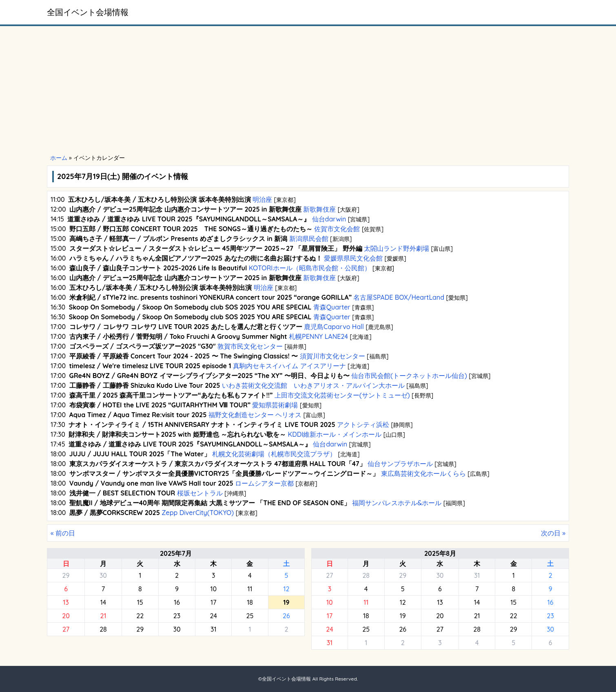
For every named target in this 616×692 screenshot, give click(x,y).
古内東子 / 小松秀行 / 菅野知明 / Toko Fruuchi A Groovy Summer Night (178, 336)
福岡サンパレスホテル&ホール (397, 503)
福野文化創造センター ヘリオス (255, 415)
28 (103, 629)
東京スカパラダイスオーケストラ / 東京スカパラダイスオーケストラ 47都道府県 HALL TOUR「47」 (218, 464)
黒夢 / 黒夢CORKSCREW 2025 (115, 513)
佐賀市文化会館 (337, 229)
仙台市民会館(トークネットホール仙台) (409, 376)
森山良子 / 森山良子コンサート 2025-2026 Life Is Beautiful (158, 268)
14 (103, 602)
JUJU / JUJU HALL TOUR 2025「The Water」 (140, 454)
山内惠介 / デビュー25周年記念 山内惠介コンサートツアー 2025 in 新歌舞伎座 (185, 209)
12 (286, 589)
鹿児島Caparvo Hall (334, 327)
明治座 (263, 199)
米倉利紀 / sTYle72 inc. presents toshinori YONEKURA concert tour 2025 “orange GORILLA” (211, 297)
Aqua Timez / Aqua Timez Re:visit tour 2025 (138, 415)
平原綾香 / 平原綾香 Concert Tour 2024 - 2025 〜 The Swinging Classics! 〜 (184, 356)
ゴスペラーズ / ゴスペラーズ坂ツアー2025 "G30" (143, 346)
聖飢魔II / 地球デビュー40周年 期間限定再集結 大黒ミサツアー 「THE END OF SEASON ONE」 (210, 503)
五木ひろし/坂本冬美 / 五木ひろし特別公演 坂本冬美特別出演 (160, 199)
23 (177, 616)
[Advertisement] (308, 91)
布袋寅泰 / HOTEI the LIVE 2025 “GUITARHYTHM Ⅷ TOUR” (160, 405)
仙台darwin (329, 219)
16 (177, 602)
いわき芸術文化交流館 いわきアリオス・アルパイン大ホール (313, 385)
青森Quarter (332, 307)
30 (103, 575)
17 (213, 602)
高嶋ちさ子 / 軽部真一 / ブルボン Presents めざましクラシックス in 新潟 (178, 239)
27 (66, 629)
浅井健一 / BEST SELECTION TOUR (122, 493)
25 (250, 616)
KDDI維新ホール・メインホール (335, 434)
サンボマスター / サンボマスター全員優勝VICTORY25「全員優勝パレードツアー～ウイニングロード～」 (224, 473)
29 (66, 575)
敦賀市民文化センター (250, 346)
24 (213, 616)
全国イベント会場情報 (88, 12)
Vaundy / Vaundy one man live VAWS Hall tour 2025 (151, 483)
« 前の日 (63, 533)
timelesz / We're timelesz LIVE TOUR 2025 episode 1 (150, 366)
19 (403, 616)
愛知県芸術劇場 (275, 405)
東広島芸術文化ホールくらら (424, 473)
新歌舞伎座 (320, 209)
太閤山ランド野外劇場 (397, 248)
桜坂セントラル (200, 493)
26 (286, 616)
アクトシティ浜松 (363, 424)
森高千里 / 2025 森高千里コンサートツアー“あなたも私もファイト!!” (171, 395)
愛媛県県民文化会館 (353, 258)
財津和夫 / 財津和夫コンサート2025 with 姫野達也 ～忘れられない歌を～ (177, 434)
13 (66, 602)
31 (213, 629)
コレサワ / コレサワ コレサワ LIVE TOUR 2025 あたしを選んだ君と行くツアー (186, 327)
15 (140, 602)
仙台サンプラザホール (400, 464)
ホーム (59, 158)
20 (66, 616)
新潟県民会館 (309, 239)
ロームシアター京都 (265, 483)
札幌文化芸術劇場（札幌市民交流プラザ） (274, 454)
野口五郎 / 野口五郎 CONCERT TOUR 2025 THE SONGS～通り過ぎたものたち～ (191, 229)
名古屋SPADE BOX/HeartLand (399, 297)
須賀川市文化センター (332, 356)
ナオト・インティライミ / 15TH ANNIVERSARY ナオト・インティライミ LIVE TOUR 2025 (202, 424)
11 (250, 589)
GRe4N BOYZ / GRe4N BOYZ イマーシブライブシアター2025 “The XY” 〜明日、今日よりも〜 (209, 376)
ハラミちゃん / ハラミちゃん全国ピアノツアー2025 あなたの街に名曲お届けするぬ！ (196, 258)
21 (103, 616)
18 (250, 602)
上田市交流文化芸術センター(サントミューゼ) (342, 395)
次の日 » (553, 533)
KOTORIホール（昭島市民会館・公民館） (310, 268)
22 (140, 616)
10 (213, 589)
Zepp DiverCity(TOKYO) (198, 513)
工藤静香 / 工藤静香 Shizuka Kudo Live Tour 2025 (145, 385)
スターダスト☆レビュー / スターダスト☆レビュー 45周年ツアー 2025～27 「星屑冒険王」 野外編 (216, 248)
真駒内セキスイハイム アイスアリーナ (289, 366)
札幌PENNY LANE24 (319, 336)
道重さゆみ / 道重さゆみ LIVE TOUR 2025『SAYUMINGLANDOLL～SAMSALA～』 (189, 219)
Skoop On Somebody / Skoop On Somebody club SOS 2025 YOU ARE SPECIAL (190, 307)
